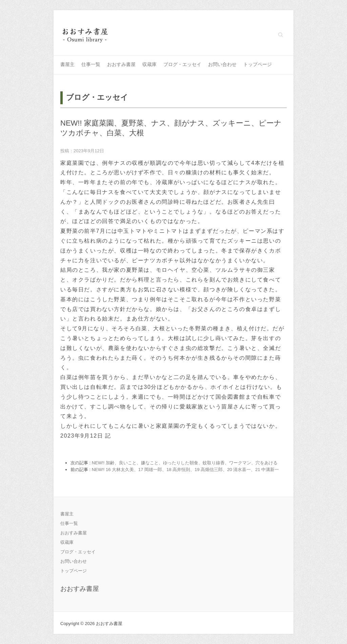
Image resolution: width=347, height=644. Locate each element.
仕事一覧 (91, 64)
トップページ (258, 64)
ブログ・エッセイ (182, 64)
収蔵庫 (149, 64)
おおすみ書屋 (121, 64)
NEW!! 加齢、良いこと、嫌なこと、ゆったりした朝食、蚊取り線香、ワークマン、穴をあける (185, 463)
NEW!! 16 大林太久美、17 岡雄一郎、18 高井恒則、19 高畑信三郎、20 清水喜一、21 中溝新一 (186, 470)
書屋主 (67, 64)
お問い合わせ (222, 64)
